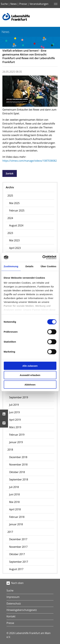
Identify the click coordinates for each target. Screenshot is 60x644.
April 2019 (15, 420)
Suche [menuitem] (10, 591)
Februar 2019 (17, 435)
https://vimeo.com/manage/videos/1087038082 (30, 161)
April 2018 (15, 509)
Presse (23, 4)
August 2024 (16, 226)
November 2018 (18, 465)
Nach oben (15, 583)
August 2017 (16, 569)
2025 (10, 196)
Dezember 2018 (18, 457)
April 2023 (15, 248)
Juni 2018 (14, 494)
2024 (10, 218)
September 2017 (19, 562)
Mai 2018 (14, 502)
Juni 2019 (14, 412)
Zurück (10, 173)
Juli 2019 (14, 405)
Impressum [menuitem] (13, 597)
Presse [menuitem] (10, 623)
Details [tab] (29, 266)
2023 (10, 233)
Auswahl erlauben (30, 375)
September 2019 (19, 397)
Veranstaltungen (39, 4)
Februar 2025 (17, 211)
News (14, 4)
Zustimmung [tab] (11, 266)
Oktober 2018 (17, 472)
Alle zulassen (30, 366)
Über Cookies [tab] (48, 266)
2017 (10, 532)
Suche (4, 4)
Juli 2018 (14, 487)
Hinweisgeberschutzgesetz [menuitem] (22, 610)
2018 (10, 450)
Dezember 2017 (18, 539)
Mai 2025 (14, 203)
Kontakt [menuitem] (11, 616)
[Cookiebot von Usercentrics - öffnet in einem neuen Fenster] (43, 257)
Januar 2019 (16, 442)
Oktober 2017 (17, 554)
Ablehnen (30, 384)
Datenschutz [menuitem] (14, 604)
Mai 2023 (14, 240)
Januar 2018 (16, 524)
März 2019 (15, 427)
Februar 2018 (17, 517)
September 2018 (19, 480)
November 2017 (18, 547)
